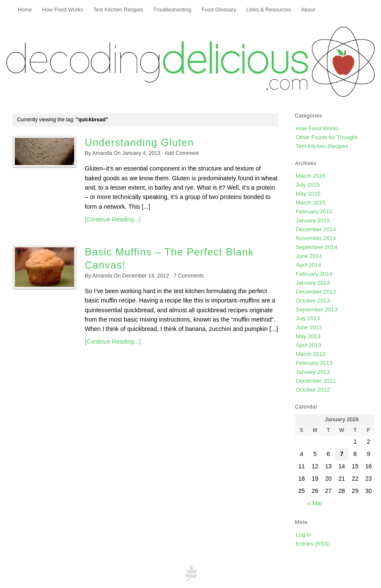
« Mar (315, 503)
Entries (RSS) (313, 544)
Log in (303, 535)
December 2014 (316, 229)
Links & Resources (268, 10)
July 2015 (308, 185)
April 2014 (309, 265)
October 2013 (313, 301)
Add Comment (182, 153)
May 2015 (308, 194)
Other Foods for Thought (327, 137)
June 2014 (309, 256)
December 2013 (316, 292)
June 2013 (309, 327)
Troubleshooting (172, 10)
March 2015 (311, 203)
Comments (188, 276)
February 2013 (314, 363)
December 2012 (316, 381)
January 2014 (313, 283)
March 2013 (311, 354)
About (308, 10)
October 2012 (313, 390)
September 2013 (317, 309)
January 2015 (313, 220)
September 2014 (317, 247)
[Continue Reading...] (113, 219)
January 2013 (313, 372)
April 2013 (309, 345)
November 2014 (316, 238)
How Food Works (63, 10)
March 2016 (311, 176)
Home (25, 10)
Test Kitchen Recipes (118, 10)
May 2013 (308, 336)
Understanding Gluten (139, 142)
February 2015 (314, 211)
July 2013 (308, 318)
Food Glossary (219, 10)
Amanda (102, 153)
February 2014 (314, 274)
